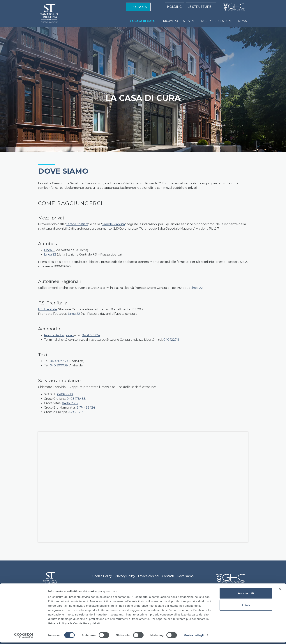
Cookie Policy (102, 576)
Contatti (168, 576)
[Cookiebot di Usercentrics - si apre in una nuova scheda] (24, 637)
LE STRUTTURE (200, 7)
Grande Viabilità (113, 224)
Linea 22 (50, 254)
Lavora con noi (149, 576)
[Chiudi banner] (280, 591)
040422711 (171, 340)
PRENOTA (139, 7)
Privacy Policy (125, 576)
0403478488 (76, 399)
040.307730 (59, 361)
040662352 (70, 403)
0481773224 (91, 335)
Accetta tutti (246, 595)
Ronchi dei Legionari (59, 335)
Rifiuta (246, 607)
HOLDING (174, 7)
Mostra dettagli (194, 637)
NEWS (242, 21)
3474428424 (86, 408)
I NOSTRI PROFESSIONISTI (218, 21)
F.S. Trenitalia (48, 309)
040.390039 (59, 365)
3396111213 (76, 412)
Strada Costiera (77, 224)
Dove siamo (185, 576)
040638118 (65, 394)
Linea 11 (49, 250)
